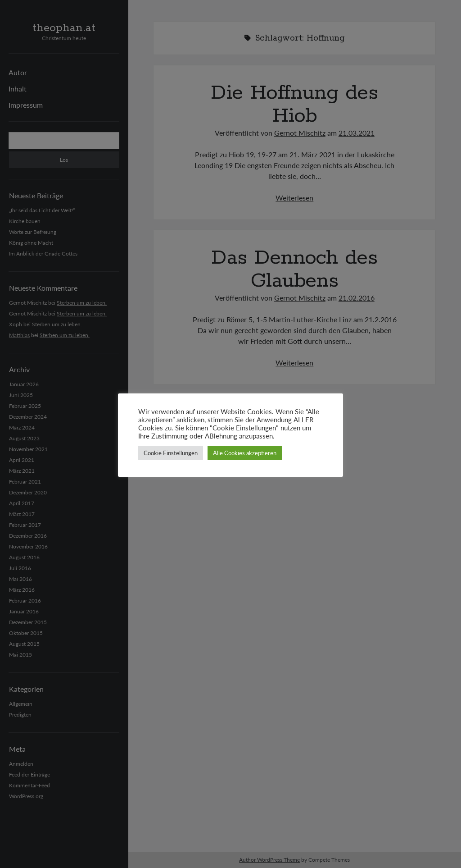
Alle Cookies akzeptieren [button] (245, 453)
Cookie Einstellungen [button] (171, 453)
